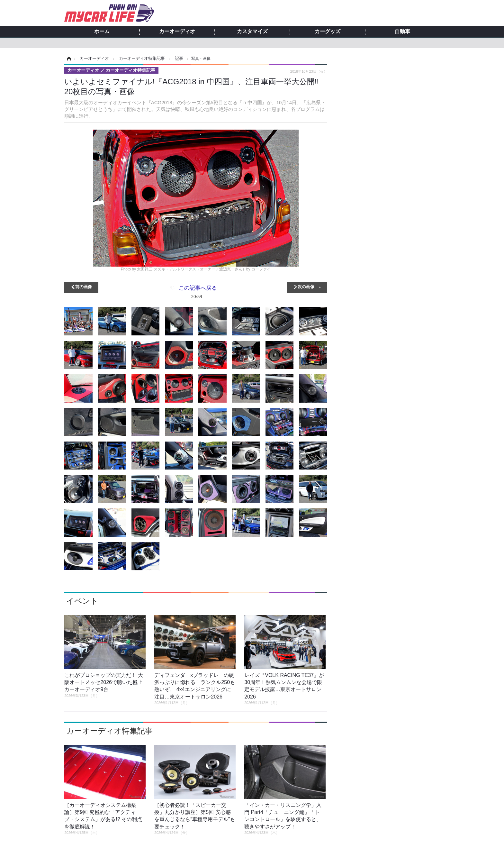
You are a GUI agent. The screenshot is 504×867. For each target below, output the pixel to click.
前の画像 (84, 286)
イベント (82, 601)
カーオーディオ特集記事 (109, 731)
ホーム (102, 32)
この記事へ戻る (198, 293)
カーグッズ (328, 32)
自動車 (402, 32)
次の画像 (306, 286)
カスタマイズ (252, 32)
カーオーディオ (177, 32)
